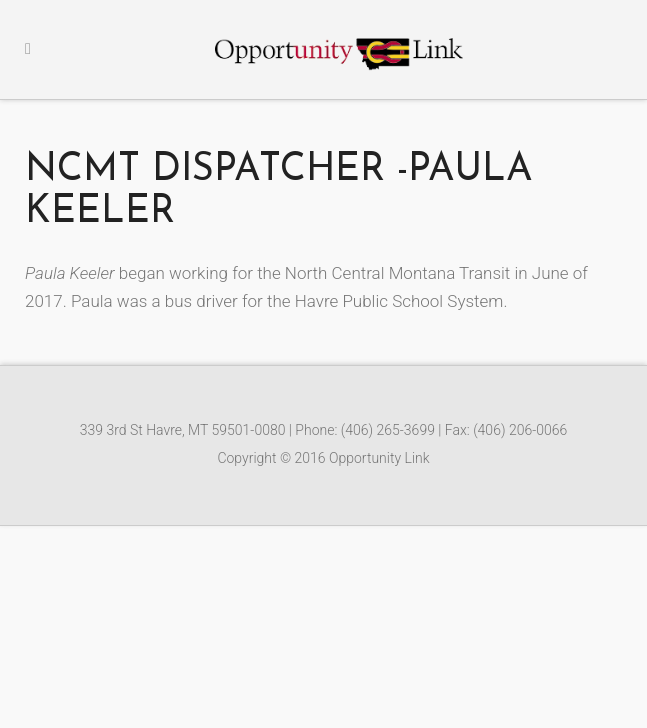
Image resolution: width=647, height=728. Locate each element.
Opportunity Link (379, 458)
